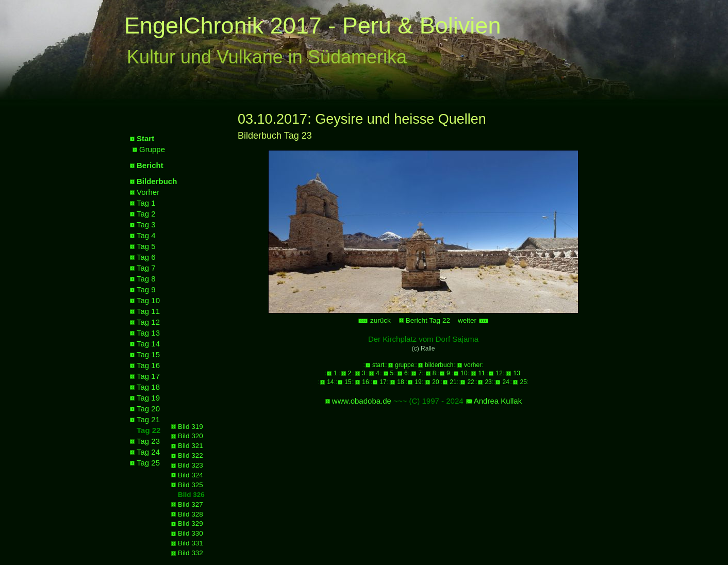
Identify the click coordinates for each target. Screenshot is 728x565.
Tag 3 (146, 225)
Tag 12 (148, 322)
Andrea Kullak (498, 401)
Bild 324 (191, 475)
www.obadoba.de (362, 401)
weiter (473, 320)
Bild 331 (191, 543)
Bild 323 (191, 465)
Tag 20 (148, 409)
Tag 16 (148, 365)
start (378, 365)
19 (418, 382)
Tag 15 (148, 354)
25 (523, 382)
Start (145, 138)
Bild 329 (191, 524)
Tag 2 (146, 214)
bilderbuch (439, 365)
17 (383, 382)
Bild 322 (191, 455)
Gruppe (152, 149)
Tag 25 (148, 463)
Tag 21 (148, 419)
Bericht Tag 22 (428, 320)
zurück (374, 320)
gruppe (404, 365)
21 (453, 382)
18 (400, 382)
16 (365, 382)
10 (464, 373)
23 (488, 382)
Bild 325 (191, 485)
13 (516, 373)
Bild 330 (191, 533)
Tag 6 (146, 257)
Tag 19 (148, 398)
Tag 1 (146, 203)
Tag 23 (148, 441)
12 (499, 373)
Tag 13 (148, 333)
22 (470, 382)
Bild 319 (191, 427)
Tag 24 (148, 452)
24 (506, 382)
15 (348, 382)
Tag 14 (148, 344)
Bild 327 (191, 504)
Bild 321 (191, 446)
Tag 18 (148, 387)
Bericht (150, 165)
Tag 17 (148, 376)
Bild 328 (191, 514)
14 (330, 382)
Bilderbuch (157, 181)
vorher (473, 365)
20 (435, 382)
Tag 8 (146, 279)
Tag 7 (146, 268)
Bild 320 (191, 436)
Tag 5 (146, 246)
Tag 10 (148, 300)
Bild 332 (191, 553)
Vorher (148, 192)
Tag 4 (146, 235)
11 (481, 373)
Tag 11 (148, 311)
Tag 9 (146, 289)
